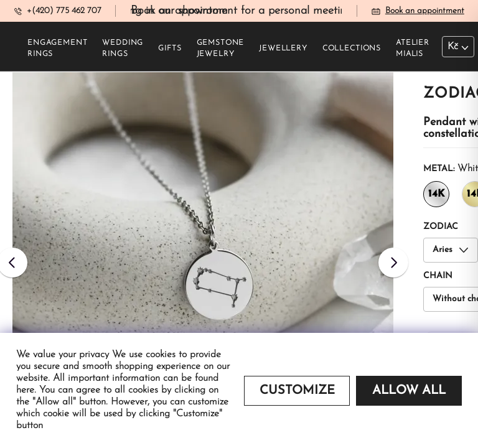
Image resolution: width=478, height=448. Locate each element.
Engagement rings (57, 49)
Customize (297, 391)
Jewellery (283, 49)
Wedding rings (123, 49)
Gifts (170, 49)
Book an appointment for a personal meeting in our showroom (290, 11)
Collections (352, 49)
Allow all (409, 391)
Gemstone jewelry (221, 49)
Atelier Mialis (413, 49)
